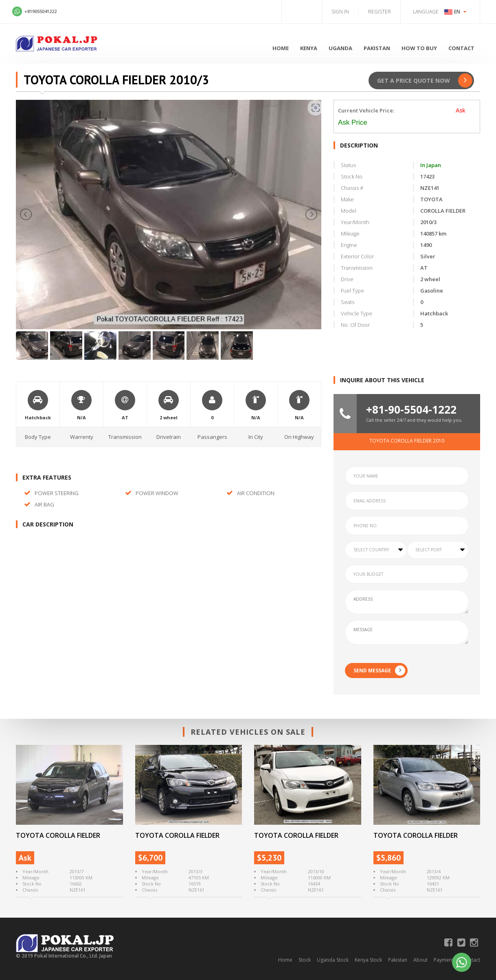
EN (455, 12)
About (420, 960)
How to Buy (419, 48)
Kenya (309, 48)
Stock (305, 960)
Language (426, 12)
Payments (445, 960)
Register (380, 12)
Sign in (340, 12)
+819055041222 (36, 11)
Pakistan (377, 48)
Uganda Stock (333, 960)
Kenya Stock (368, 960)
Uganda (340, 48)
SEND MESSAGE (379, 671)
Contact (461, 48)
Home (281, 48)
